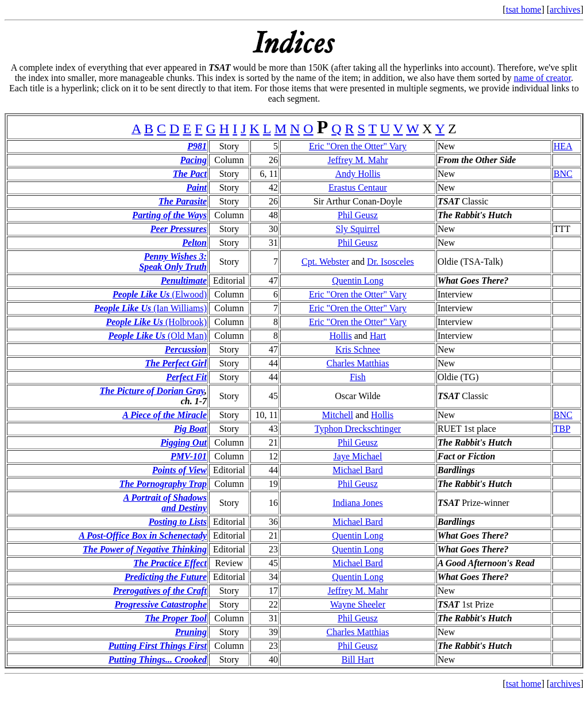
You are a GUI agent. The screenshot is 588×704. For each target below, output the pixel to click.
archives (565, 9)
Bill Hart (358, 659)
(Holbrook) (156, 322)
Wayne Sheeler (358, 604)
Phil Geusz (358, 215)
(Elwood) (160, 294)
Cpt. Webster (325, 262)
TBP (562, 429)
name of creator (543, 78)
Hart (378, 336)
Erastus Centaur (358, 187)
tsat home (524, 9)
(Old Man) (157, 336)
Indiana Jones (358, 503)
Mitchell (338, 415)
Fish (358, 377)
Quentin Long (357, 281)
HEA (563, 146)
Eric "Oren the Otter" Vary (358, 146)
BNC (563, 174)
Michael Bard (358, 470)
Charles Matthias (358, 363)
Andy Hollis (358, 174)
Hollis (341, 336)
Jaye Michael (358, 456)
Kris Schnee (358, 349)
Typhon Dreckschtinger (358, 429)
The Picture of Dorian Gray (152, 391)
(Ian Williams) (150, 308)
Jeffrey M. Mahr (357, 160)
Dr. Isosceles (390, 262)
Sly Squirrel (358, 229)
